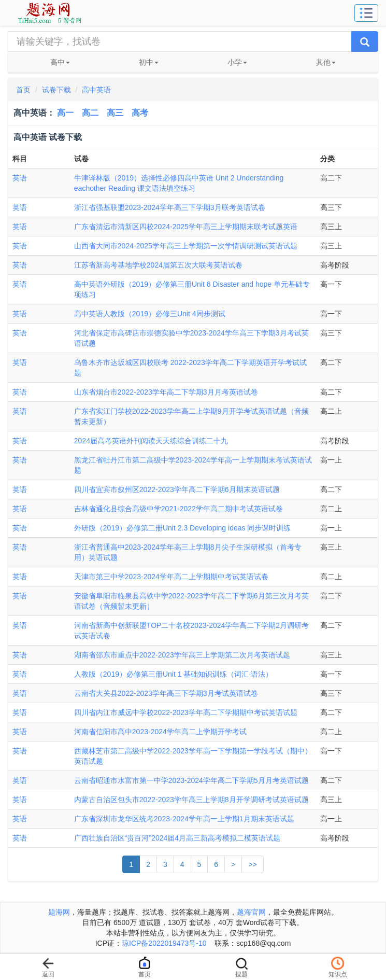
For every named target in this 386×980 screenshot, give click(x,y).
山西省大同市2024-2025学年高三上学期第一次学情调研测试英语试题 (186, 246)
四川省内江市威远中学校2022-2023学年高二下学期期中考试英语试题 (186, 712)
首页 (23, 90)
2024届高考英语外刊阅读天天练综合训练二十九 (151, 441)
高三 (115, 113)
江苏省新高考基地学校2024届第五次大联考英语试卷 (158, 265)
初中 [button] (149, 62)
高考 (140, 113)
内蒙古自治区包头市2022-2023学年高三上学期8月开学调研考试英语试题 (191, 800)
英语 (20, 178)
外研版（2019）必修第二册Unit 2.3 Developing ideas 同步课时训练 (183, 528)
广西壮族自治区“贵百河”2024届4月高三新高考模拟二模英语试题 (177, 838)
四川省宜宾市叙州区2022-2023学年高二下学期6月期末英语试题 (177, 489)
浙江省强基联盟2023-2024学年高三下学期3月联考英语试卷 (170, 207)
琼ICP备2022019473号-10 (164, 943)
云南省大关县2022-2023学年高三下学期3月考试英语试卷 (166, 693)
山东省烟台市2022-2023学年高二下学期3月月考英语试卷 (166, 392)
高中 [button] (60, 62)
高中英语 (96, 90)
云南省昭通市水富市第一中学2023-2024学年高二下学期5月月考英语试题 (191, 780)
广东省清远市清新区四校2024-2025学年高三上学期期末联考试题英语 (186, 227)
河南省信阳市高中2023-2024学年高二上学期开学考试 (160, 732)
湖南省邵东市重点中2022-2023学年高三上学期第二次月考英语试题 (182, 655)
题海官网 (251, 912)
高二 (90, 113)
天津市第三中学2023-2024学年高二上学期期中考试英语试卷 (171, 577)
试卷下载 (56, 90)
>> (252, 864)
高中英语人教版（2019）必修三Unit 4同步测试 (150, 314)
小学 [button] (237, 62)
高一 (65, 113)
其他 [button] (326, 62)
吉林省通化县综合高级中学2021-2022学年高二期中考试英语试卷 (178, 509)
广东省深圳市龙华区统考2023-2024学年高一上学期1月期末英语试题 (184, 819)
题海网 (59, 912)
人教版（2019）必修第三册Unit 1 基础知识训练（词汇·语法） (174, 674)
